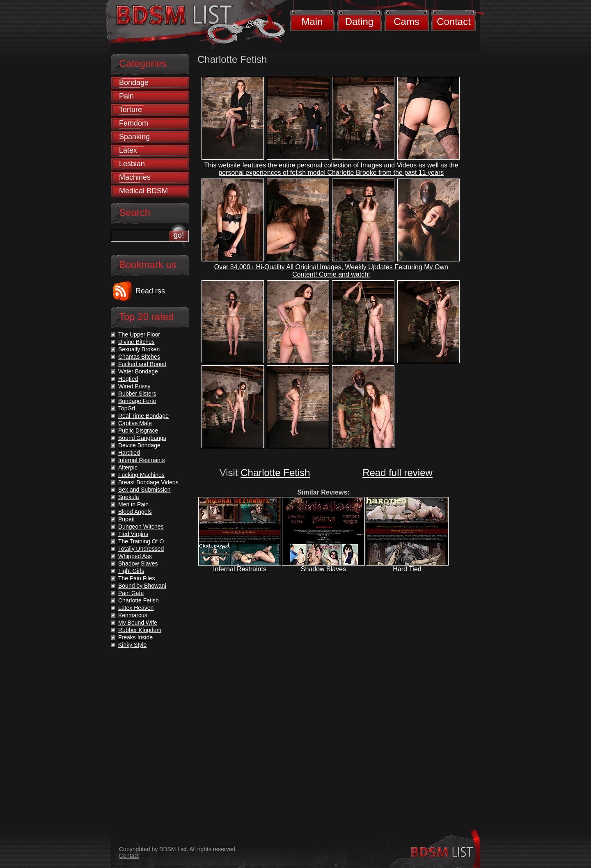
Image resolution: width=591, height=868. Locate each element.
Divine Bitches (136, 342)
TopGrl (127, 408)
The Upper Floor (139, 334)
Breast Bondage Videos (148, 482)
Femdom (134, 123)
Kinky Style (132, 645)
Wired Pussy (134, 386)
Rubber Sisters (137, 394)
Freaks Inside (135, 637)
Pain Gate (131, 593)
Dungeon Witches (141, 527)
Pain (126, 96)
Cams (407, 22)
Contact (454, 22)
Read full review (397, 473)
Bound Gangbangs (142, 438)
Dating (359, 22)
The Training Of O (141, 541)
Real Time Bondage (143, 416)
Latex (128, 150)
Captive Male (135, 423)
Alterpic (128, 467)
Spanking (134, 137)
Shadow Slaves (323, 569)
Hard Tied (407, 569)
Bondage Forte (137, 401)
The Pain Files (136, 578)
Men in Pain (133, 504)
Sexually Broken (139, 349)
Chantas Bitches (139, 357)
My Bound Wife (138, 623)
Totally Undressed (141, 549)
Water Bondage (138, 371)
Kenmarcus (133, 615)
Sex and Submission (144, 490)
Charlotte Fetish (275, 473)
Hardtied (129, 453)
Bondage (134, 82)
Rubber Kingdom (140, 630)
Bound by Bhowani (142, 586)
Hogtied (128, 379)
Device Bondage (139, 445)
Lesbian (132, 164)
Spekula (129, 497)
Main (312, 22)
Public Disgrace (138, 431)
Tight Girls (131, 571)
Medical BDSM (143, 191)
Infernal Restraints (240, 569)
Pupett (126, 519)
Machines (135, 177)
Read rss (150, 291)
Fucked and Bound (142, 364)
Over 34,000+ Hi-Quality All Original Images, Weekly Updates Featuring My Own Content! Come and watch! (331, 271)
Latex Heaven (136, 608)
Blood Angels (135, 512)
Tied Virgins (133, 534)
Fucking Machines (141, 475)
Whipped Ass (135, 556)
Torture (131, 110)
